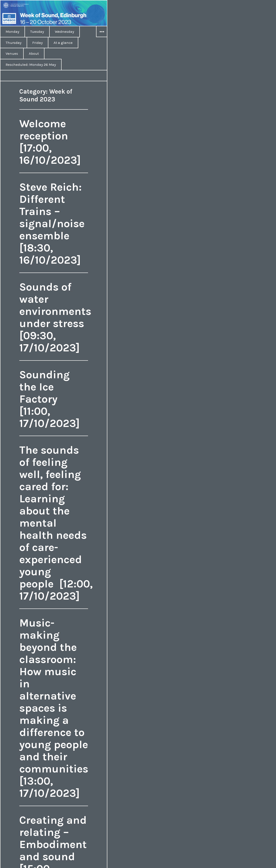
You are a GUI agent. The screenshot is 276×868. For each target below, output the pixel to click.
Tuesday (37, 31)
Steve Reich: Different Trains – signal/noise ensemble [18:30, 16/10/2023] (52, 224)
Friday (38, 43)
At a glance (63, 43)
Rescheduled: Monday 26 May (31, 64)
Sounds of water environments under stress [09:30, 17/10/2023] (55, 317)
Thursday (14, 43)
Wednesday (65, 31)
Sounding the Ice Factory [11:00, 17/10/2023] (50, 399)
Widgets (102, 37)
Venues (12, 53)
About (34, 53)
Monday (12, 31)
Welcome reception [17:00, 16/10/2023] (50, 142)
